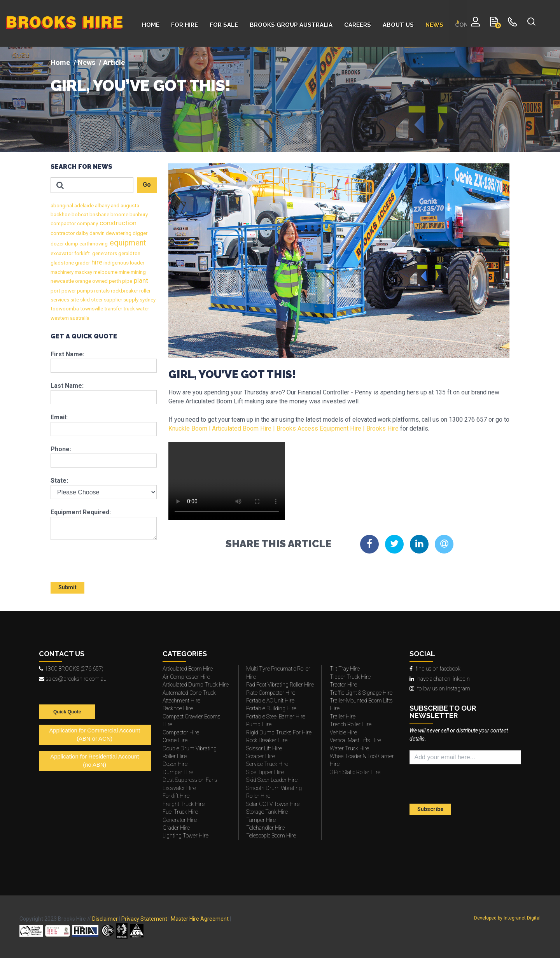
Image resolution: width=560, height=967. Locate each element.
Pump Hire (259, 724)
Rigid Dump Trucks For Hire (279, 732)
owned (99, 281)
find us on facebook (435, 669)
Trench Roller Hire (351, 724)
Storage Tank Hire (267, 812)
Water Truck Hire (349, 748)
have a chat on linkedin (440, 679)
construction (117, 223)
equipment (127, 243)
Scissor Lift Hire (264, 748)
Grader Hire (176, 828)
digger (139, 233)
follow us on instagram (440, 688)
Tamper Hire (261, 820)
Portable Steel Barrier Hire (276, 716)
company (87, 223)
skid (84, 300)
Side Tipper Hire (265, 772)
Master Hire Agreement (200, 919)
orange (82, 281)
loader (136, 263)
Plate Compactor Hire (271, 693)
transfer (113, 309)
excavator (62, 253)
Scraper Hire (261, 756)
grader (82, 263)
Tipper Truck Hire (350, 677)
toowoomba (65, 309)
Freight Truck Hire (184, 804)
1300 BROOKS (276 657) (71, 669)
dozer (57, 244)
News (87, 62)
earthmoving (93, 244)
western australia (70, 318)
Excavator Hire (179, 788)
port (55, 291)
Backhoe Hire (178, 708)
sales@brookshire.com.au (73, 679)
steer (96, 300)
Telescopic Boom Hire (271, 836)
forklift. (82, 253)
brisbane (99, 215)
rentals (101, 291)
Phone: (61, 449)
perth (114, 281)
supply (130, 300)
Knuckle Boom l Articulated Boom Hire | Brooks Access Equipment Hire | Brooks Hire (283, 428)
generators (104, 253)
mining (138, 272)
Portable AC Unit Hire (270, 701)
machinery (62, 272)
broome (119, 215)
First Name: (67, 354)
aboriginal (62, 206)
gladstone (62, 263)
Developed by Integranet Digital (507, 918)
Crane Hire (175, 740)
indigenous (115, 263)
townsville (91, 309)
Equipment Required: (81, 512)
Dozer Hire (175, 764)
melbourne (105, 272)
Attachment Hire (181, 701)
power (68, 291)
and (115, 206)
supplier (112, 300)
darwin (96, 233)
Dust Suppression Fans (190, 780)
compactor (63, 223)
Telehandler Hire (265, 828)
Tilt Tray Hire (345, 669)
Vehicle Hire (343, 732)
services (60, 300)
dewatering (118, 233)
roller (144, 291)
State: (59, 481)
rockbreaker (124, 291)
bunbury (138, 215)
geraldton (129, 253)
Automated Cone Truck (189, 693)
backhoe (60, 215)
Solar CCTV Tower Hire (273, 804)
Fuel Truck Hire (180, 812)
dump (71, 244)
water (142, 309)
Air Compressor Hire (186, 677)
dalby (81, 233)
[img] (280, 99)
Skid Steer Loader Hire (272, 780)
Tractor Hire (343, 685)
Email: (59, 417)
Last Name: (67, 386)
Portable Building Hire (271, 708)
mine (123, 272)
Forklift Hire (176, 796)
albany (102, 206)
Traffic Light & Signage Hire (361, 693)
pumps (84, 291)
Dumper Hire (178, 772)
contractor (63, 233)
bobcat (79, 215)
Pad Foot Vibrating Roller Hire (280, 685)
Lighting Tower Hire (185, 836)
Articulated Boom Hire (188, 669)
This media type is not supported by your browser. (227, 481)
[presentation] (96, 557)
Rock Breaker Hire (267, 740)
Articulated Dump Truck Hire (196, 685)
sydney (147, 300)
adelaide (83, 206)
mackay (83, 272)
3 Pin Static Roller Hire (355, 772)
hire (96, 262)
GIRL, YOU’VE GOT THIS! (141, 86)
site (74, 300)
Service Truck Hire (267, 764)
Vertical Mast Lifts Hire (355, 740)
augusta (129, 206)
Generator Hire (180, 820)
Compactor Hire (181, 732)
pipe (127, 281)
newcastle (62, 281)
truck (129, 309)
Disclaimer (105, 919)
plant (140, 281)
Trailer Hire (343, 716)
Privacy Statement (144, 919)
